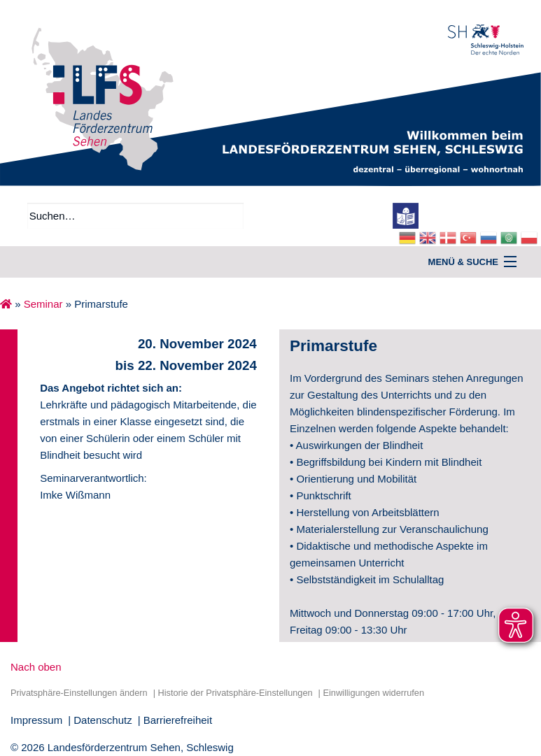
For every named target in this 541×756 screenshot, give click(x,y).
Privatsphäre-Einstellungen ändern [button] (79, 693)
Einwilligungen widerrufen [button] (373, 693)
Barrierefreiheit (178, 720)
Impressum (36, 720)
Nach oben (36, 667)
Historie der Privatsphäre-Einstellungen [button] (235, 693)
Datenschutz (103, 720)
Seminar (43, 304)
